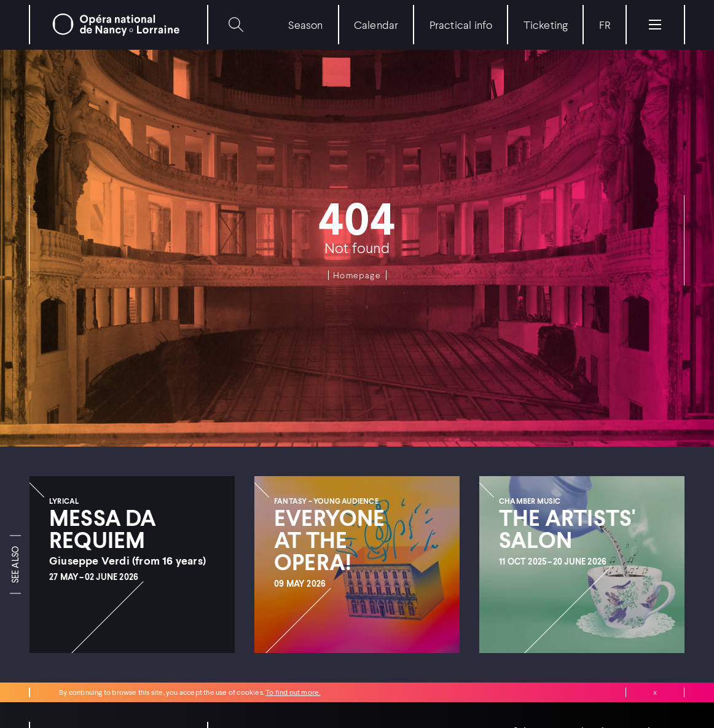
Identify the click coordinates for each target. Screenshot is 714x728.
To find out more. (293, 692)
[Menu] (655, 25)
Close (655, 692)
